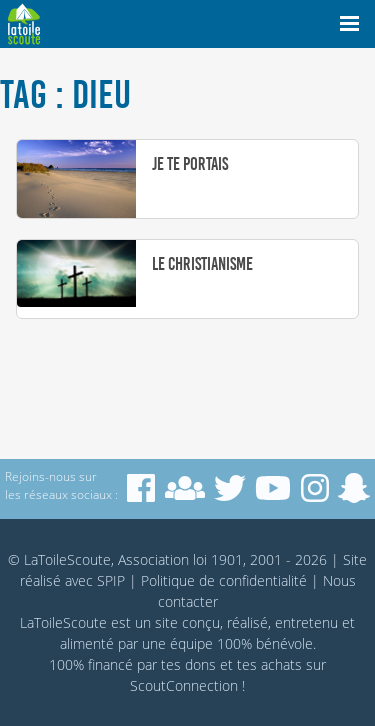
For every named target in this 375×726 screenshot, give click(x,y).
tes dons (188, 664)
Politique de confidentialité (224, 580)
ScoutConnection (184, 685)
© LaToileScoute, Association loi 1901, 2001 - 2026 (167, 559)
